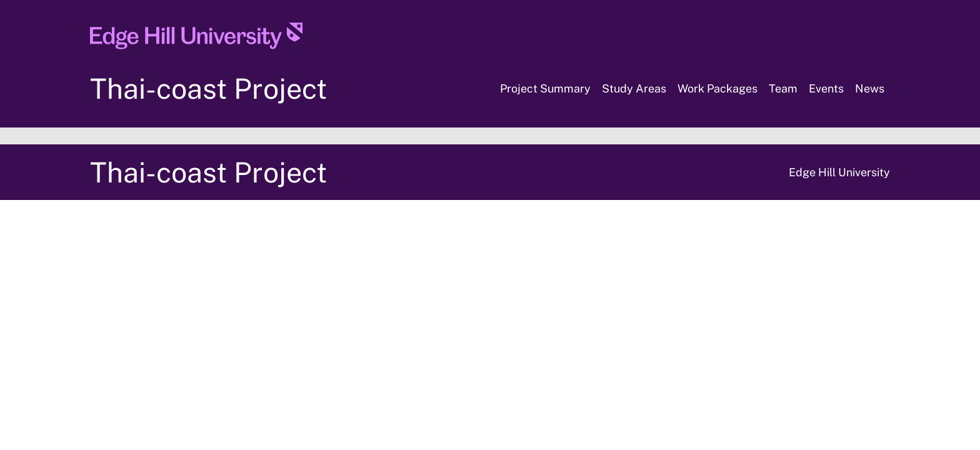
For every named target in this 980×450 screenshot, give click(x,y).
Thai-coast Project (208, 88)
